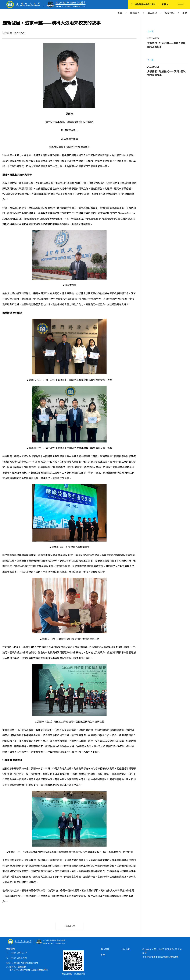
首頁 (120, 13)
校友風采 (170, 13)
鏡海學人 (135, 13)
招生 (103, 955)
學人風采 (152, 13)
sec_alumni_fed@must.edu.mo (24, 963)
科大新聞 (105, 949)
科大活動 (126, 949)
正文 (185, 13)
